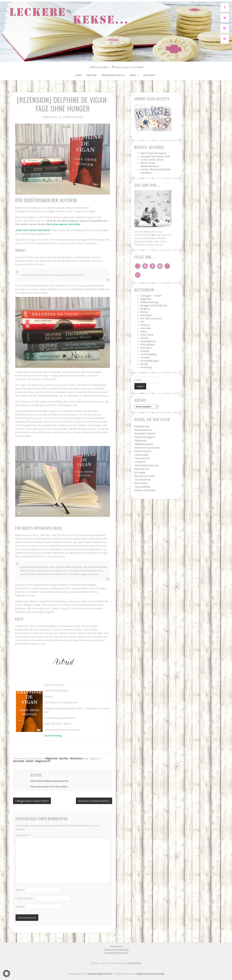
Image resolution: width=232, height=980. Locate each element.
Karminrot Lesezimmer (147, 448)
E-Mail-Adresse (25, 898)
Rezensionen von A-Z (113, 75)
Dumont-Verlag (53, 736)
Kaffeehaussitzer (144, 445)
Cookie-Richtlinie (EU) (116, 953)
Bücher (144, 312)
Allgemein (52, 758)
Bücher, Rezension (71, 758)
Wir (153, 235)
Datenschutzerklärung (116, 949)
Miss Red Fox (142, 469)
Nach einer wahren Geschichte (63, 224)
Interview (145, 328)
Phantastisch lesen (145, 477)
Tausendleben (142, 487)
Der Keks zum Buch (151, 318)
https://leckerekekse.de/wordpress (49, 781)
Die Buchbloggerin (145, 438)
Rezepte (145, 351)
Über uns (91, 75)
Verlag (144, 364)
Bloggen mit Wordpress (154, 305)
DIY (142, 322)
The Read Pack (142, 480)
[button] (7, 973)
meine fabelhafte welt (146, 466)
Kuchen (144, 338)
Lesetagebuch (148, 341)
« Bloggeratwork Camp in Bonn (33, 800)
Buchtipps (146, 315)
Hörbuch (145, 325)
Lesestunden (142, 455)
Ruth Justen (141, 484)
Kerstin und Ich (143, 452)
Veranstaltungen (150, 361)
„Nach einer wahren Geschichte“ (33, 230)
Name (20, 889)
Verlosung (146, 367)
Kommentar (23, 835)
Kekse (133, 75)
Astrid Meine (134, 963)
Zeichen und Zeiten (145, 491)
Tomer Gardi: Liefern (152, 160)
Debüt (30, 761)
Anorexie (19, 761)
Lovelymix (140, 462)
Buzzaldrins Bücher (145, 434)
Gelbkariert (141, 441)
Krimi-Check (147, 335)
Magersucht (43, 761)
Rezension (146, 348)
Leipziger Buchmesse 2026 (155, 156)
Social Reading (148, 354)
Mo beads (140, 473)
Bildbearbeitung (149, 302)
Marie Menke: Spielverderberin (150, 165)
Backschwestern (143, 430)
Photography (148, 345)
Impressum (116, 946)
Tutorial (145, 358)
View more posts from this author (49, 787)
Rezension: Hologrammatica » (94, 800)
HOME (78, 75)
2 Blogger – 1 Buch (151, 296)
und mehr (149, 75)
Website (20, 906)
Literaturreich (142, 459)
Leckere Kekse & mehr (100, 973)
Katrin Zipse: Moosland (153, 153)
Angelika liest (142, 427)
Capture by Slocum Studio (150, 973)
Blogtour (145, 309)
